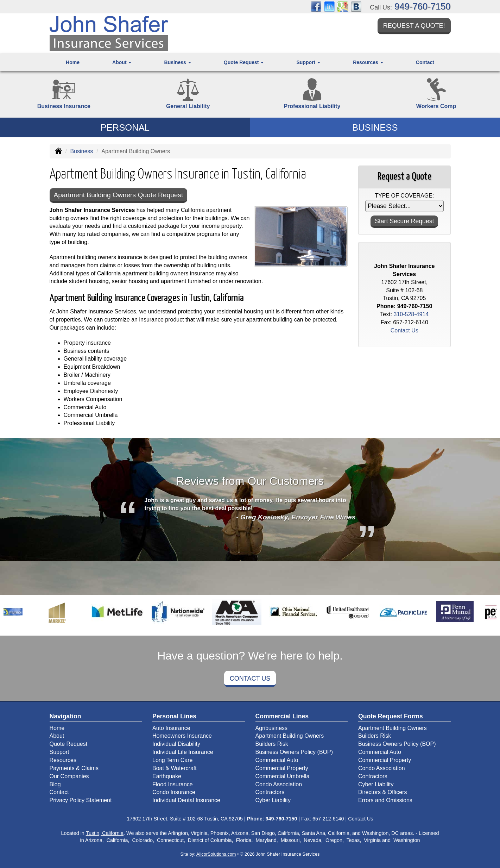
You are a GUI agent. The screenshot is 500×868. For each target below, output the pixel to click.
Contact (425, 62)
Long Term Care (172, 760)
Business (81, 151)
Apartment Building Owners (290, 736)
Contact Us (250, 679)
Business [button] (178, 62)
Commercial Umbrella (283, 776)
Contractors (270, 792)
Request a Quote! (414, 26)
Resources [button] (368, 62)
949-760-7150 (422, 6)
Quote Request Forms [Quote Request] (391, 716)
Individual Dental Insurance (186, 800)
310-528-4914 (411, 314)
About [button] (122, 62)
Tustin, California (105, 833)
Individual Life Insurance (183, 752)
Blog (55, 784)
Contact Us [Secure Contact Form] (404, 330)
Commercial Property (282, 768)
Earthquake (167, 776)
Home (73, 62)
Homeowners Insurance (182, 736)
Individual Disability (176, 744)
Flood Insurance (173, 784)
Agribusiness (272, 728)
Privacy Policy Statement (81, 800)
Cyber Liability (273, 800)
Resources (63, 760)
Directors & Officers (382, 792)
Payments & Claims (74, 768)
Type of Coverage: (404, 196)
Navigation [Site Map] (65, 716)
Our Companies (69, 776)
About (57, 736)
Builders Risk (272, 744)
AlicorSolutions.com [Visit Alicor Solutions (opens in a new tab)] (216, 854)
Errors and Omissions (385, 800)
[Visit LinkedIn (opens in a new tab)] (329, 6)
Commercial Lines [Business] (282, 716)
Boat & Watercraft (175, 768)
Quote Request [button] (244, 62)
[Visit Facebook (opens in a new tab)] (316, 6)
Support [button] (308, 62)
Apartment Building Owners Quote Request (119, 195)
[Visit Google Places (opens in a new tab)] (343, 6)
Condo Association (279, 784)
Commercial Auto (277, 760)
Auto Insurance (171, 728)
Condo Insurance (174, 792)
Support (59, 752)
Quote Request (69, 744)
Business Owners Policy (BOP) (294, 752)
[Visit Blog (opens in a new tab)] (356, 6)
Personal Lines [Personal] (174, 716)
